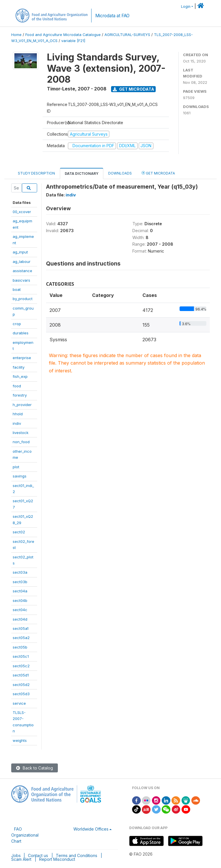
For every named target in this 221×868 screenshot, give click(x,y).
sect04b (20, 600)
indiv (17, 423)
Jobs (16, 855)
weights (20, 740)
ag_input (20, 252)
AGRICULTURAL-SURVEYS (127, 35)
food (17, 386)
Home (16, 35)
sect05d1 (21, 675)
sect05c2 (21, 666)
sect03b (20, 582)
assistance (22, 271)
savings (20, 476)
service (19, 703)
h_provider (22, 405)
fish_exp (20, 376)
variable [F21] (73, 41)
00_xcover (22, 212)
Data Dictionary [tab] (82, 174)
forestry (20, 395)
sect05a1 (21, 628)
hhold (18, 414)
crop (17, 324)
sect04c (20, 610)
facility (19, 367)
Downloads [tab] (120, 173)
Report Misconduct (57, 859)
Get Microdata (134, 89)
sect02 (19, 532)
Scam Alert (21, 859)
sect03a (20, 572)
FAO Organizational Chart (25, 835)
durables (21, 333)
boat (17, 289)
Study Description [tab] (36, 173)
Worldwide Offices (91, 829)
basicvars (21, 280)
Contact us (38, 855)
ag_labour (22, 261)
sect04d (20, 619)
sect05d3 (21, 694)
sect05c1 (21, 656)
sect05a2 (21, 638)
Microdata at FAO (112, 16)
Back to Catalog (35, 768)
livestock (21, 433)
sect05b (20, 647)
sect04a (20, 591)
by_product (23, 299)
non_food (21, 442)
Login (186, 6)
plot (16, 467)
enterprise (22, 358)
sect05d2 (21, 685)
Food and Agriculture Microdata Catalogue (63, 35)
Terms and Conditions (77, 855)
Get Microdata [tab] (158, 173)
